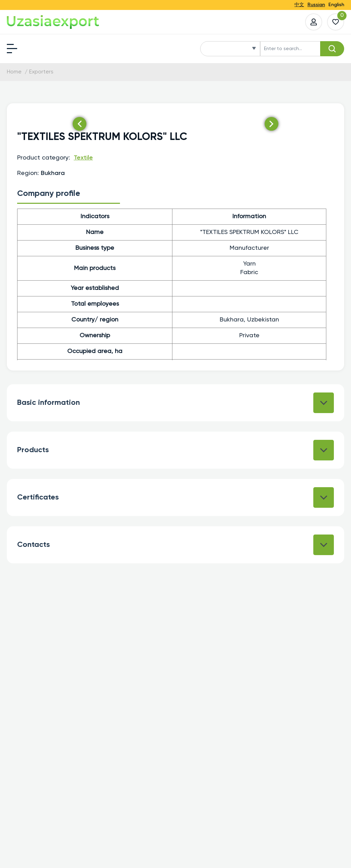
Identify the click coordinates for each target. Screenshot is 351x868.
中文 (299, 5)
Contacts (175, 545)
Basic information (175, 403)
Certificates (175, 497)
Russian (316, 5)
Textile (83, 158)
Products (175, 450)
